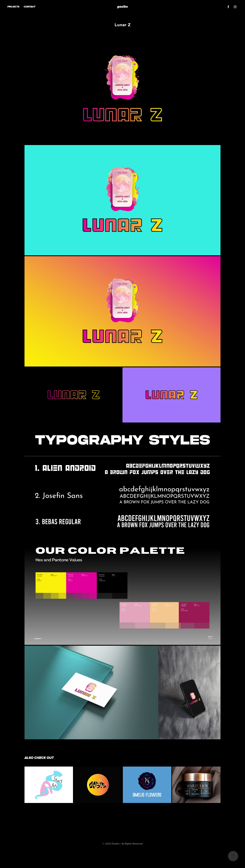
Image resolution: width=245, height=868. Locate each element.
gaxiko (123, 7)
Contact (30, 7)
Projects (13, 7)
